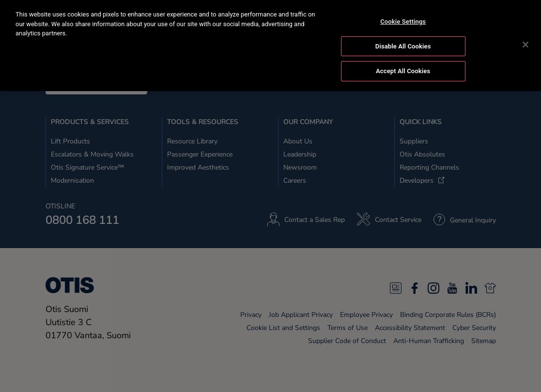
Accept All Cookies (403, 70)
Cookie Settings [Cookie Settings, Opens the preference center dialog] (403, 20)
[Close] (526, 43)
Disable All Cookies (403, 45)
